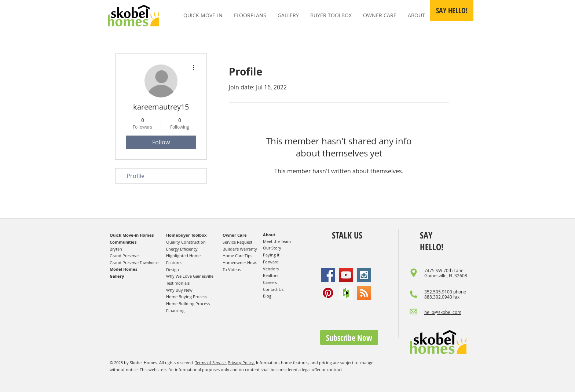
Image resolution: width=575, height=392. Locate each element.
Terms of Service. (211, 363)
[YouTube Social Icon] (346, 275)
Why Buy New (179, 290)
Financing (175, 310)
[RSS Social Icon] (364, 293)
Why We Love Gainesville (190, 276)
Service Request (237, 242)
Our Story (272, 248)
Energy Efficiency (182, 249)
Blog (267, 296)
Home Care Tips (237, 256)
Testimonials (178, 283)
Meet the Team (277, 241)
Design (173, 269)
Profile (135, 176)
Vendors (271, 269)
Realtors (271, 275)
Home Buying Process (187, 297)
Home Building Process (188, 304)
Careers (270, 282)
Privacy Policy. (241, 363)
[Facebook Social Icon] (328, 275)
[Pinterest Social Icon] (328, 293)
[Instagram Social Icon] (364, 275)
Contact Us (273, 289)
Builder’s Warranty (240, 249)
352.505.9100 (438, 292)
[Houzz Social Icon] (346, 293)
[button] (452, 10)
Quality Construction (186, 242)
